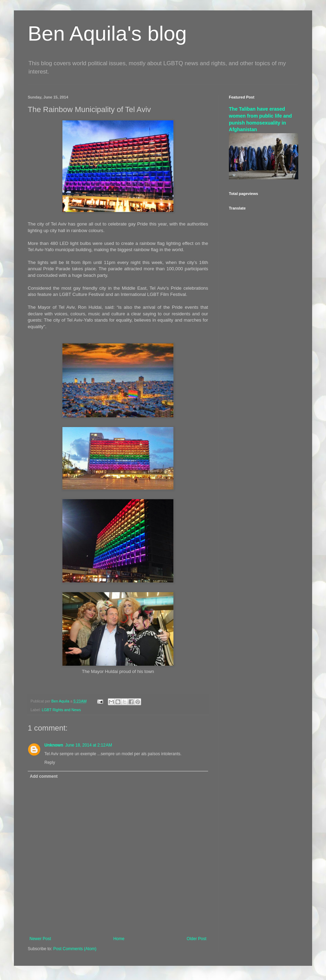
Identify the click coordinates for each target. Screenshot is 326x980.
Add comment (44, 776)
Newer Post (40, 939)
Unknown (54, 745)
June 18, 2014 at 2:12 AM (89, 745)
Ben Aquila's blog (107, 33)
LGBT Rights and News (61, 710)
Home (119, 939)
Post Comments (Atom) (75, 949)
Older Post (196, 939)
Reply (50, 762)
